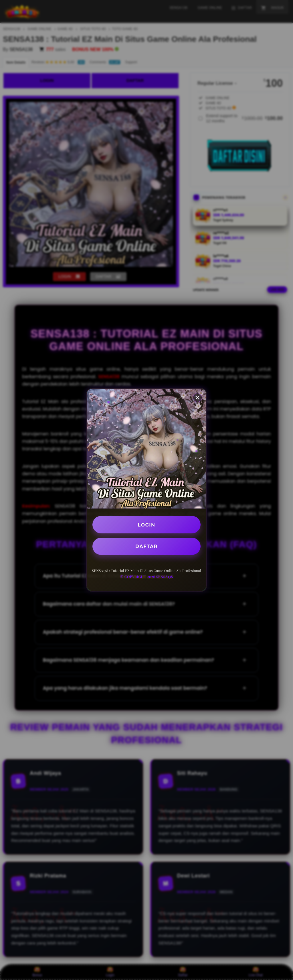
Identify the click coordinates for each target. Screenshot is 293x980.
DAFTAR (146, 546)
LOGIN (147, 525)
